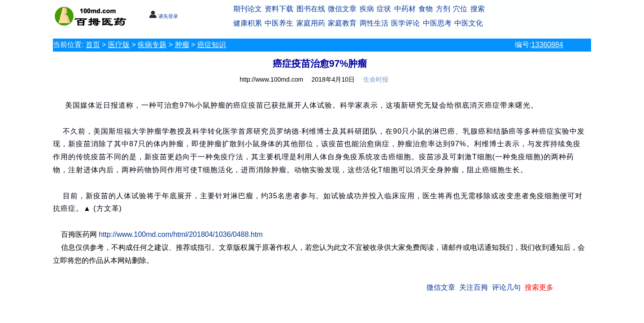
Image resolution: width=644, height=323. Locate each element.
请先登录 (163, 16)
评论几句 (506, 287)
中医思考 (437, 23)
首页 (93, 45)
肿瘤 (182, 45)
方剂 (443, 9)
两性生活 (374, 23)
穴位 (460, 9)
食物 (426, 9)
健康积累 (248, 23)
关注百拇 (474, 287)
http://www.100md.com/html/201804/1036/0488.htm (181, 234)
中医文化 (469, 23)
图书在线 (311, 9)
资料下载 (279, 9)
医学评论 (405, 23)
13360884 (547, 45)
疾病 (367, 9)
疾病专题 (152, 45)
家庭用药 (311, 23)
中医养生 (279, 23)
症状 (384, 9)
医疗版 (119, 45)
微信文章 (342, 9)
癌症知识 (212, 45)
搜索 (478, 9)
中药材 (405, 9)
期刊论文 (248, 9)
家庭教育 (342, 23)
